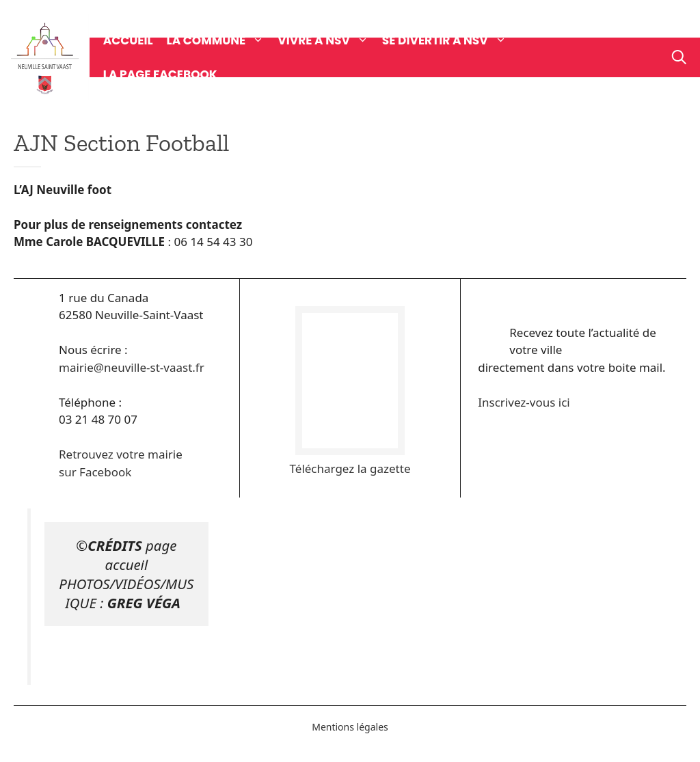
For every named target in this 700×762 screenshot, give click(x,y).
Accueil (128, 40)
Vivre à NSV (330, 40)
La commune (223, 40)
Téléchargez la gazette (350, 468)
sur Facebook (95, 472)
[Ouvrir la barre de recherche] (679, 57)
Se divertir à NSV (451, 40)
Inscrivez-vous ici (524, 402)
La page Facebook (160, 74)
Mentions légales (350, 727)
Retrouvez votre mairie (121, 454)
